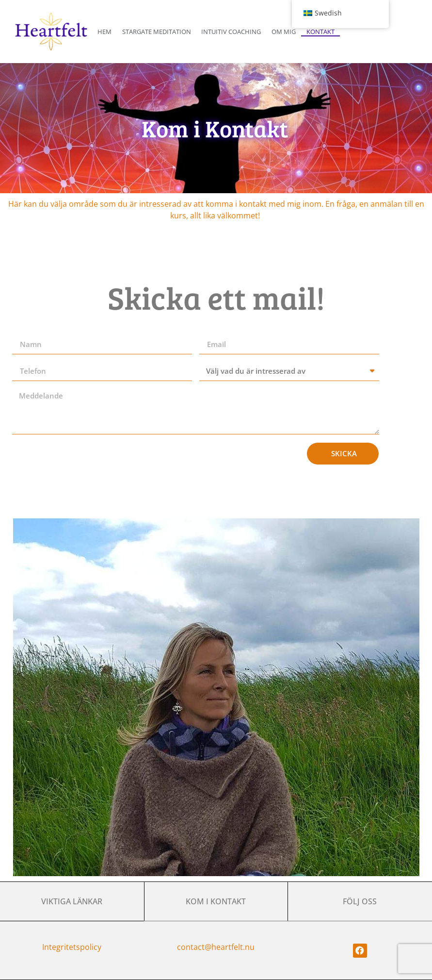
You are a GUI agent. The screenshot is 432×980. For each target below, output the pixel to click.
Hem (104, 32)
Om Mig (284, 32)
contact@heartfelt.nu (216, 947)
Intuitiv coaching (231, 32)
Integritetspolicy (72, 947)
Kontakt (320, 32)
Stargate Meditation (157, 32)
